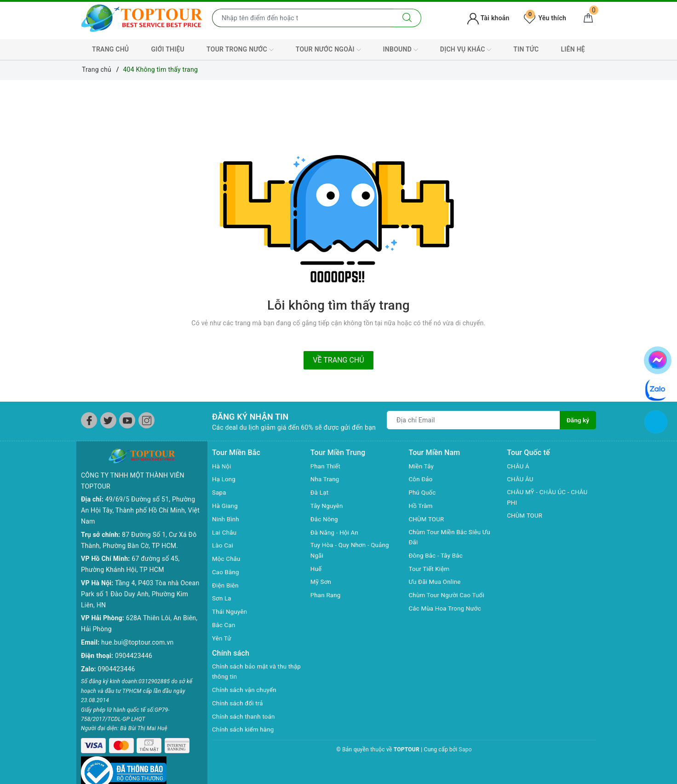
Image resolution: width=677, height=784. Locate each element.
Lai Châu (225, 532)
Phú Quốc (423, 492)
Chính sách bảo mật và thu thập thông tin (251, 672)
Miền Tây (422, 466)
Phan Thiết (326, 466)
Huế (316, 570)
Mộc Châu (227, 559)
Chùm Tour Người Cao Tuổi (449, 596)
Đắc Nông (325, 519)
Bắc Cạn (224, 625)
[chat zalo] (656, 389)
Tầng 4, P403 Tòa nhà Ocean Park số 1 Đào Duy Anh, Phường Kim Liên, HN (140, 579)
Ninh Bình (226, 519)
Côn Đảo (422, 479)
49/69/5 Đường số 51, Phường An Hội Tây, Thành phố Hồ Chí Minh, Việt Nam (140, 496)
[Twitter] (108, 420)
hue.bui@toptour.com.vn (137, 628)
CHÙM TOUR (427, 519)
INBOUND (401, 50)
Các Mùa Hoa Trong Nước (447, 609)
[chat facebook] (658, 358)
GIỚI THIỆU (168, 49)
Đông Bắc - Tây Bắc (437, 556)
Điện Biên (226, 585)
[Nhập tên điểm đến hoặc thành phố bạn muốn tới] (303, 18)
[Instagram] (146, 420)
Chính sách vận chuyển (246, 691)
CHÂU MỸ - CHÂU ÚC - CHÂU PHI (549, 498)
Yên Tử (222, 638)
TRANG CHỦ (110, 49)
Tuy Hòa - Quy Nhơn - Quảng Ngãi (352, 551)
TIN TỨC (526, 49)
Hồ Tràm (422, 506)
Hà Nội (222, 466)
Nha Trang (326, 479)
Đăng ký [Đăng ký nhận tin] (578, 420)
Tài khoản (488, 18)
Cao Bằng (226, 572)
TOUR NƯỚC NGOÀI (328, 50)
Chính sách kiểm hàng (245, 731)
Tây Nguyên (328, 506)
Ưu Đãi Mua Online (436, 583)
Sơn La (222, 598)
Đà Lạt (320, 492)
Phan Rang (326, 596)
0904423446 (134, 640)
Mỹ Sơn (321, 583)
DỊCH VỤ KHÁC (466, 50)
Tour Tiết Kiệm (430, 570)
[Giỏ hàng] (588, 18)
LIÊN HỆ (573, 49)
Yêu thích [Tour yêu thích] (545, 18)
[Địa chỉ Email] (473, 420)
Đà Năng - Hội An (336, 532)
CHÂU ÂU (521, 479)
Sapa (219, 492)
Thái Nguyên (231, 611)
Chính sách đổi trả (239, 704)
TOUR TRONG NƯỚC (240, 50)
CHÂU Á (519, 466)
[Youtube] (127, 420)
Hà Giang (226, 506)
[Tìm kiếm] (407, 18)
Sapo (465, 750)
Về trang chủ (338, 360)
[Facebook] (89, 420)
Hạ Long (224, 479)
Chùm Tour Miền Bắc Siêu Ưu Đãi (452, 538)
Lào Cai (223, 545)
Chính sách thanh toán (245, 717)
